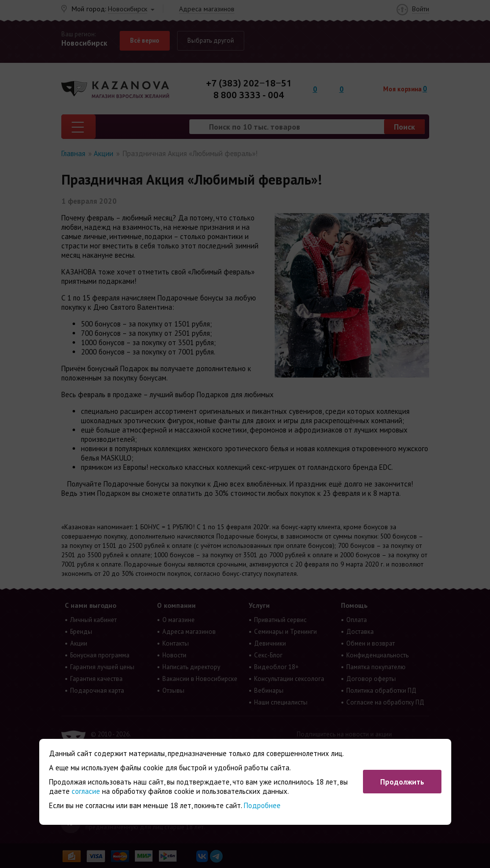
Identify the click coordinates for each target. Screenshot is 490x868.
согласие (86, 791)
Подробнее (262, 805)
